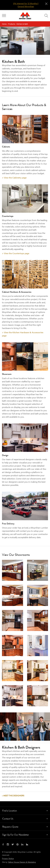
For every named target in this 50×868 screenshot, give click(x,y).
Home (4, 24)
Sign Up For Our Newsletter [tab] (16, 835)
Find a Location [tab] (10, 811)
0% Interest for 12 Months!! (26, 3)
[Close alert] (46, 3)
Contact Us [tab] (8, 819)
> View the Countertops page (16, 253)
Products (12, 24)
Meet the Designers (14, 796)
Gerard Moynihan (26, 6)
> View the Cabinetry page (14, 178)
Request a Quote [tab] (10, 827)
